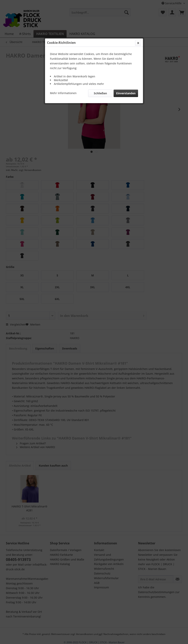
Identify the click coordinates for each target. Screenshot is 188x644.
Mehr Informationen (63, 93)
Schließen (100, 93)
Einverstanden (126, 93)
